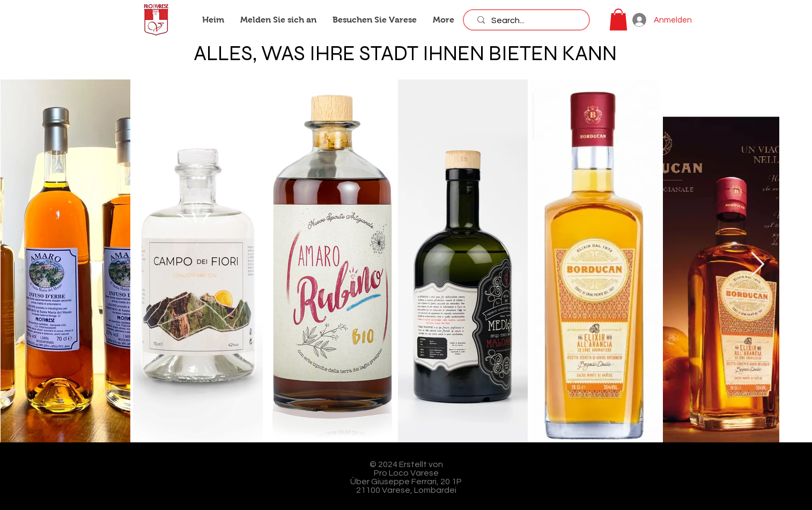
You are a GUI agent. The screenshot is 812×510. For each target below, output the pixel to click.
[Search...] (529, 20)
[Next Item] (758, 265)
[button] (618, 20)
